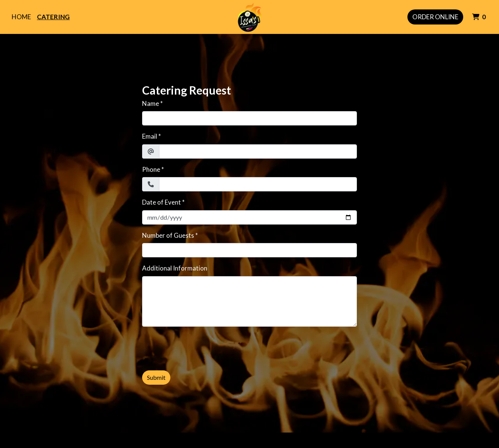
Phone (151, 169)
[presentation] (199, 347)
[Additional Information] (249, 301)
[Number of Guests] (249, 250)
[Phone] (258, 184)
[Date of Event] (249, 217)
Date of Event (161, 202)
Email (150, 136)
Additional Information (175, 268)
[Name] (249, 118)
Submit (156, 377)
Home (21, 17)
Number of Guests (168, 235)
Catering (53, 17)
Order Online (435, 17)
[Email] (258, 151)
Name (151, 103)
